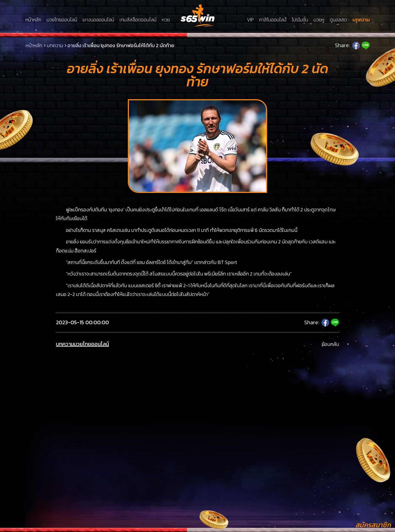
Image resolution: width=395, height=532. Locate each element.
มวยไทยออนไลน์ (62, 20)
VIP (250, 20)
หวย (166, 20)
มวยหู (319, 20)
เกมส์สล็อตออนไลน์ (138, 20)
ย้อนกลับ (330, 344)
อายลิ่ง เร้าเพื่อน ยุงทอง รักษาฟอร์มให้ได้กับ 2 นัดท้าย (121, 45)
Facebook (356, 45)
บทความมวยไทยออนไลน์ (82, 344)
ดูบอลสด (338, 20)
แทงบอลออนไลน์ (98, 20)
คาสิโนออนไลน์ (273, 20)
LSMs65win (198, 15)
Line (366, 45)
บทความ (361, 20)
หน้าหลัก (33, 20)
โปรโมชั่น (300, 20)
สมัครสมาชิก (373, 525)
